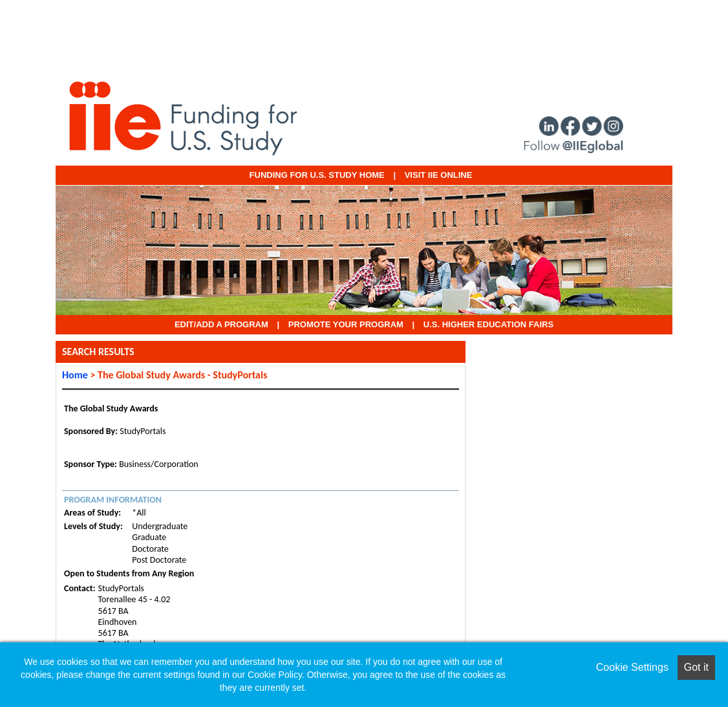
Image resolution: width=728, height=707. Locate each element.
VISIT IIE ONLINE (439, 175)
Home (75, 375)
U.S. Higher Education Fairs (488, 324)
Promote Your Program (346, 324)
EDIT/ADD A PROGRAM (221, 324)
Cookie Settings (632, 667)
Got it (696, 667)
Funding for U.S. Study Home (317, 175)
